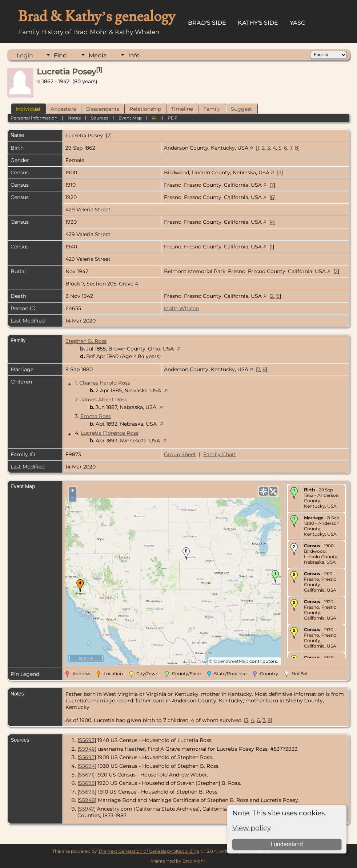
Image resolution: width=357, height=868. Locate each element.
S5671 (86, 775)
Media (98, 55)
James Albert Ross (104, 399)
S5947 (87, 809)
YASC (298, 23)
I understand (287, 844)
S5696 (87, 792)
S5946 (87, 749)
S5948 (87, 800)
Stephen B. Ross (86, 341)
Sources (100, 118)
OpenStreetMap (231, 661)
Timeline (182, 109)
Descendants (103, 109)
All (155, 118)
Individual (28, 109)
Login (25, 55)
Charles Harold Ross (105, 383)
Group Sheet (180, 454)
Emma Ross (96, 416)
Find (60, 55)
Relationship (145, 109)
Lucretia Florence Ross (110, 433)
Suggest (242, 109)
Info (134, 55)
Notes (74, 118)
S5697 (87, 757)
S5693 (87, 740)
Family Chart (220, 454)
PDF (173, 118)
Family (212, 109)
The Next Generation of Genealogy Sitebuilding (149, 851)
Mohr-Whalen (181, 308)
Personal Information (34, 118)
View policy (252, 828)
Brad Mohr (194, 861)
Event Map (130, 118)
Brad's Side (207, 23)
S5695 (87, 783)
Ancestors (63, 109)
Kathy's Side (258, 23)
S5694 (87, 766)
